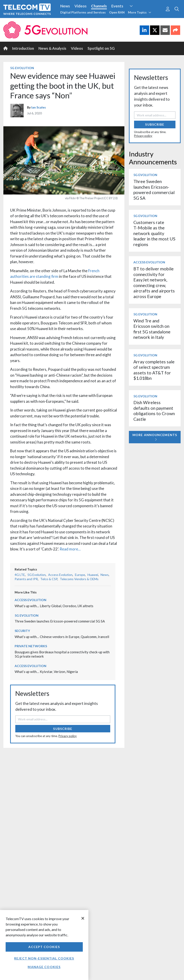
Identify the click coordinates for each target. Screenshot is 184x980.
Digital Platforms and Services (83, 12)
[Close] (83, 918)
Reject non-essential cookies (44, 958)
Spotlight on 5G (101, 48)
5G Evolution (22, 68)
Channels (99, 6)
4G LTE (20, 575)
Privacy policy (68, 736)
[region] (44, 945)
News (65, 6)
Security (22, 631)
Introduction (23, 48)
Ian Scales (39, 107)
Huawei (93, 575)
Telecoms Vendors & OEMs (79, 579)
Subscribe (63, 729)
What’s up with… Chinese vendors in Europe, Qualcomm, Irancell (62, 637)
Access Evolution (60, 575)
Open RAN (117, 12)
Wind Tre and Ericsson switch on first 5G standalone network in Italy (152, 329)
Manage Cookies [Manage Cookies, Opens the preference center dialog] (44, 967)
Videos (81, 6)
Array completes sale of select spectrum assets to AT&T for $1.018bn (154, 370)
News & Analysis (52, 48)
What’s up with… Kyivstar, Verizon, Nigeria (46, 672)
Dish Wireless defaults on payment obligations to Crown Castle (154, 411)
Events (117, 6)
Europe (80, 575)
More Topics (140, 12)
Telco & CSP (49, 579)
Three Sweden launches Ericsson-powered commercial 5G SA (60, 621)
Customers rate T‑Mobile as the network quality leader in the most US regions (154, 233)
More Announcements (155, 437)
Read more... (70, 549)
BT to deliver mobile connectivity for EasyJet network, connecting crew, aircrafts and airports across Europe (154, 282)
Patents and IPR (26, 579)
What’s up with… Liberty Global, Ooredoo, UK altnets (54, 606)
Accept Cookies (44, 947)
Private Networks (31, 646)
